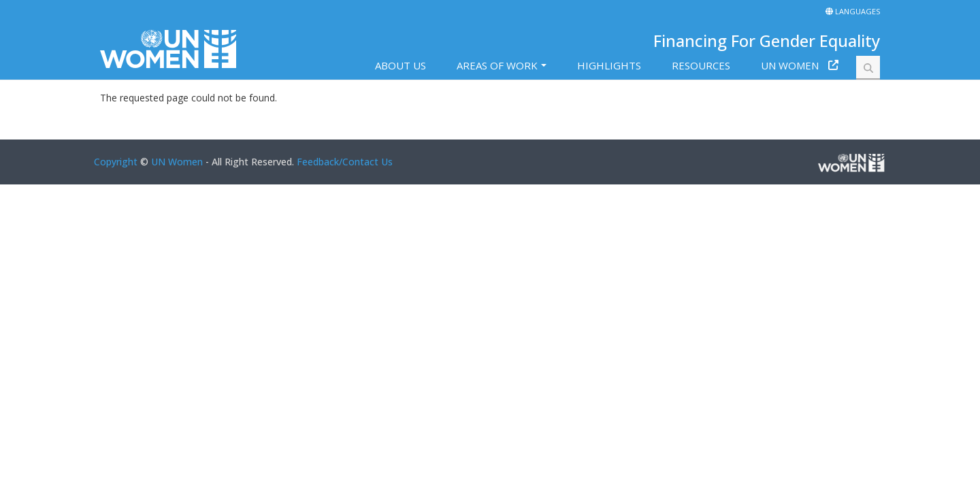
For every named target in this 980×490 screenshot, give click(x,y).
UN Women (790, 65)
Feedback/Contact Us (345, 162)
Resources (701, 65)
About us (401, 65)
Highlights (609, 65)
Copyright (116, 162)
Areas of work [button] (497, 65)
